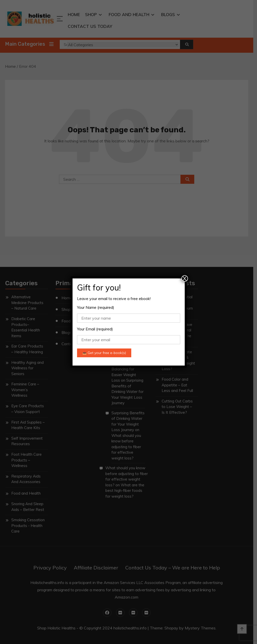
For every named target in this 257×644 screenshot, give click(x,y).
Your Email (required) (95, 329)
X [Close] (184, 278)
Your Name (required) (96, 307)
